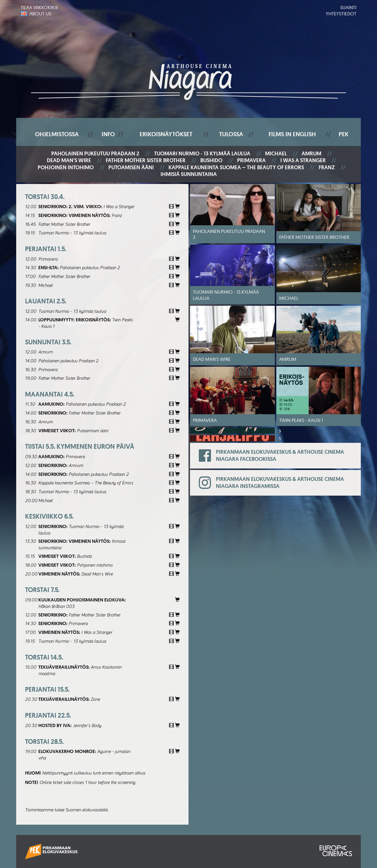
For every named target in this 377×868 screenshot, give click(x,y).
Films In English (292, 134)
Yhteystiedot (341, 14)
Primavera (251, 161)
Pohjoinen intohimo (66, 168)
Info (108, 134)
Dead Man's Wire (69, 161)
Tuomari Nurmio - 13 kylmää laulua (202, 154)
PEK (344, 134)
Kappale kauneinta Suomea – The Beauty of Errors (236, 168)
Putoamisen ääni (131, 168)
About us (40, 14)
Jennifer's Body (87, 725)
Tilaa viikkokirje (39, 7)
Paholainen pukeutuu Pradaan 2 (95, 154)
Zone (95, 699)
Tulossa (231, 134)
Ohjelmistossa (57, 134)
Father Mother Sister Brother (146, 161)
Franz (327, 168)
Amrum (311, 154)
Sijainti (348, 7)
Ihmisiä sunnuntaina (189, 174)
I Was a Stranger (303, 161)
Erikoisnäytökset (166, 134)
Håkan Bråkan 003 (56, 606)
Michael (276, 154)
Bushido (211, 161)
